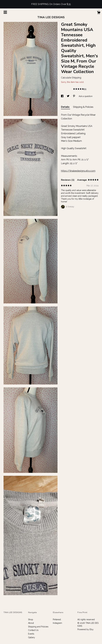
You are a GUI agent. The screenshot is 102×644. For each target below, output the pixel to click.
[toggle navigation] (5, 12)
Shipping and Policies (38, 627)
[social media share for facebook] (62, 96)
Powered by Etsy (85, 629)
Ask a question (86, 96)
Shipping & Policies (83, 107)
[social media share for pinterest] (74, 96)
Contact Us (33, 630)
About (31, 623)
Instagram (57, 623)
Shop (31, 620)
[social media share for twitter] (68, 96)
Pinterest (57, 620)
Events (31, 634)
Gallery (32, 637)
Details (66, 107)
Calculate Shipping (71, 78)
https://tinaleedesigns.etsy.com (78, 171)
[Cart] (99, 13)
